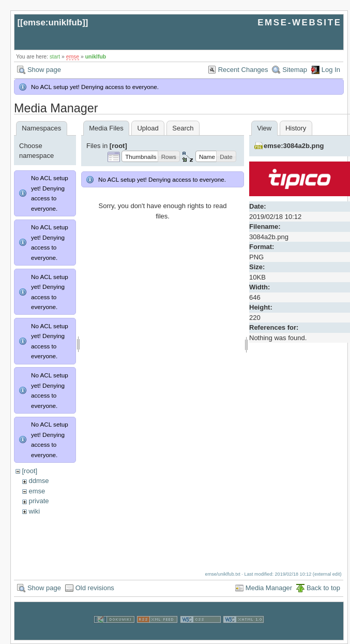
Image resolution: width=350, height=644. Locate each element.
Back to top (323, 584)
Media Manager (269, 584)
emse (73, 57)
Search (183, 128)
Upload (148, 128)
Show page (44, 70)
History (296, 128)
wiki (34, 511)
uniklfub (96, 57)
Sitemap (295, 70)
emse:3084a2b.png (294, 146)
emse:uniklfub (53, 23)
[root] (29, 471)
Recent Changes (243, 70)
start (55, 57)
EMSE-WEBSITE (299, 23)
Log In (331, 70)
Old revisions (95, 584)
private (39, 501)
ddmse (39, 481)
